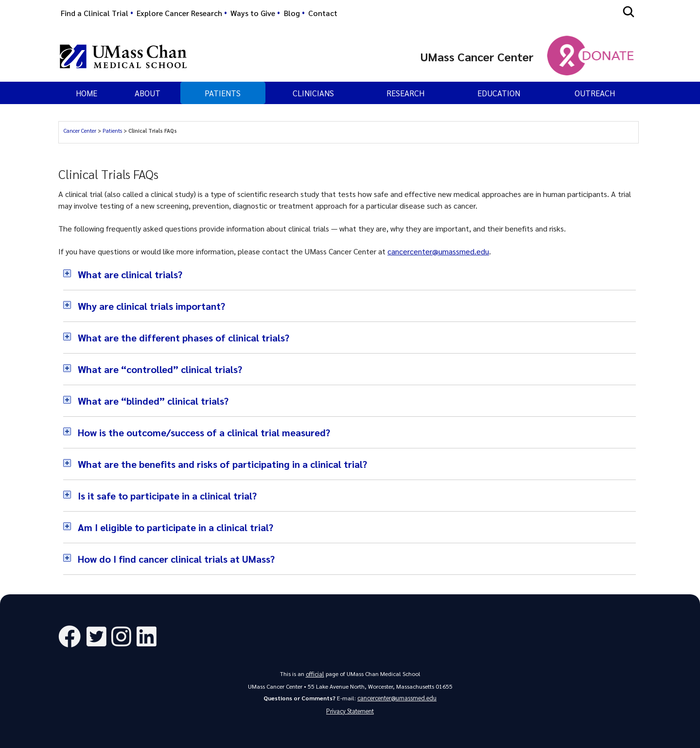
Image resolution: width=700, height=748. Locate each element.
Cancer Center (80, 131)
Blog (292, 13)
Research (405, 93)
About (148, 93)
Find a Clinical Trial (95, 13)
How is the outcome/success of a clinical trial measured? (204, 432)
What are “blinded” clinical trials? (153, 401)
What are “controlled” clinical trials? (160, 369)
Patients (112, 131)
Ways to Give (253, 13)
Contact (323, 13)
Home (87, 93)
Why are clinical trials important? (151, 306)
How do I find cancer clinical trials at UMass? (176, 559)
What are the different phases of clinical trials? (184, 338)
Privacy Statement (350, 710)
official (315, 673)
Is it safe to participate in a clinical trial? (167, 496)
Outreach (595, 93)
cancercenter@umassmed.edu (438, 251)
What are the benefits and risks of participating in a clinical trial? (222, 464)
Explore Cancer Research (179, 13)
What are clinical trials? (130, 274)
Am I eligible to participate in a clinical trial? (175, 527)
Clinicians (313, 93)
